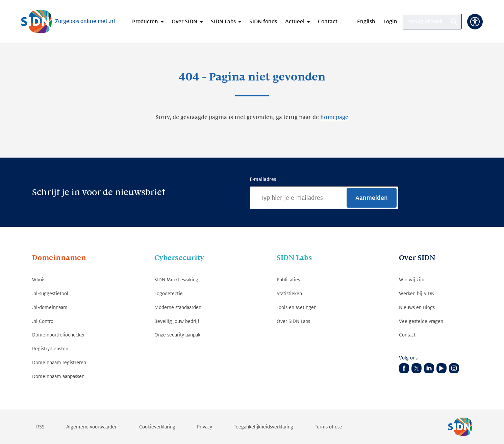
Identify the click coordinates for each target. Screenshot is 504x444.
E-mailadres (263, 179)
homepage (334, 117)
